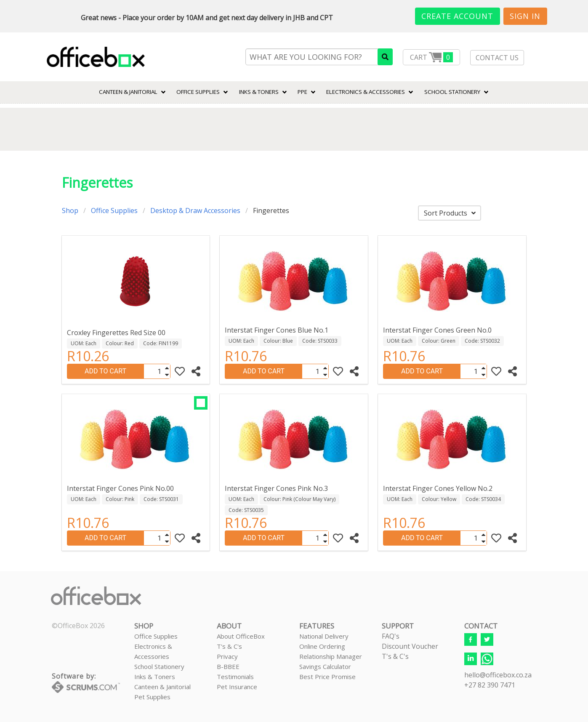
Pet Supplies (152, 697)
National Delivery (324, 636)
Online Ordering (322, 646)
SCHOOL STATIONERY (452, 92)
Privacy (227, 656)
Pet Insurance (237, 687)
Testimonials (235, 677)
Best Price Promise (327, 677)
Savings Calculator (325, 666)
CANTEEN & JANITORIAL (128, 92)
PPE (302, 92)
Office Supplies (198, 92)
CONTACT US (497, 58)
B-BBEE (228, 666)
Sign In (525, 16)
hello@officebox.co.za (498, 675)
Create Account (457, 16)
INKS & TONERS (259, 92)
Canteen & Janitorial (162, 687)
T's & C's (229, 646)
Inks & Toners (155, 677)
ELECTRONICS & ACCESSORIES (366, 92)
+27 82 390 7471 (490, 685)
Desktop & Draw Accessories (195, 210)
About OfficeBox (241, 636)
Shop (70, 210)
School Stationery (159, 666)
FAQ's (391, 636)
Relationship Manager (331, 656)
